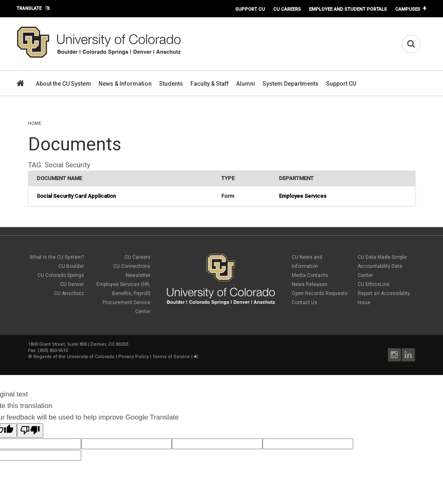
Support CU (250, 9)
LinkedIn (408, 355)
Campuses (408, 9)
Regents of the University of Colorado (74, 357)
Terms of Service (171, 357)
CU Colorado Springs (61, 275)
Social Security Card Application (76, 196)
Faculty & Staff (210, 84)
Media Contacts (310, 275)
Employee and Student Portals (348, 9)
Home (35, 123)
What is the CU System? (57, 257)
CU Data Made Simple (382, 257)
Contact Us (305, 302)
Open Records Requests (320, 293)
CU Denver (72, 284)
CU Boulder (71, 266)
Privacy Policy (134, 357)
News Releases (310, 284)
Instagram (394, 355)
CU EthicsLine (374, 284)
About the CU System (63, 84)
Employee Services (303, 196)
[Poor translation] (30, 430)
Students (171, 84)
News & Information (125, 84)
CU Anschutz (69, 293)
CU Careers (287, 9)
